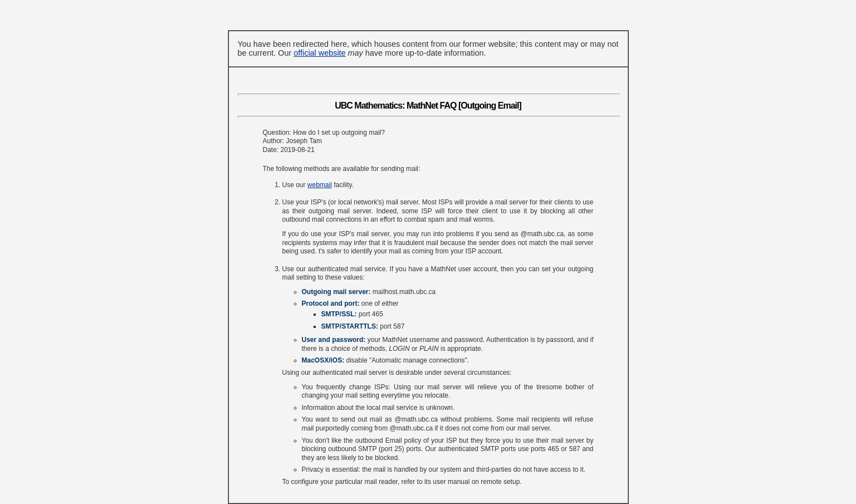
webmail (320, 185)
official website (319, 53)
